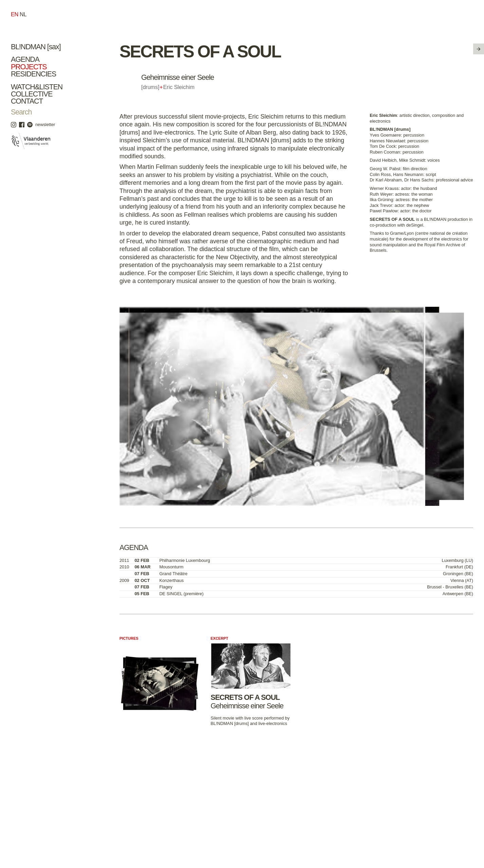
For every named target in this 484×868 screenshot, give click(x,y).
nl (23, 14)
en (15, 14)
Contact (27, 101)
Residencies (33, 74)
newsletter (45, 125)
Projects (29, 67)
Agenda (25, 59)
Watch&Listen (37, 87)
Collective (32, 94)
